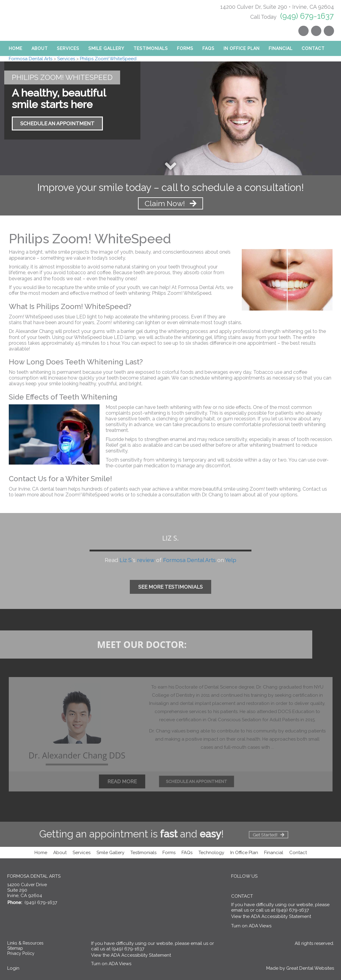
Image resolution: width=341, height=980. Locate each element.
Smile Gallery (106, 48)
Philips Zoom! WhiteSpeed (108, 59)
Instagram (303, 31)
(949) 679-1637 (307, 16)
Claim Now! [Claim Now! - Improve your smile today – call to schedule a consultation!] (171, 203)
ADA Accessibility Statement (281, 916)
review (146, 560)
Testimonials (151, 48)
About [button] (40, 48)
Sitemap (15, 948)
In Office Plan (242, 48)
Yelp (231, 560)
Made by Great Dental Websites (300, 968)
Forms (185, 48)
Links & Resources (25, 943)
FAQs (187, 853)
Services (68, 48)
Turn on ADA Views (251, 926)
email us (240, 910)
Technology (211, 853)
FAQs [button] (208, 48)
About (60, 853)
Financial (281, 48)
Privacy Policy (21, 953)
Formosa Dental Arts (31, 59)
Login (13, 968)
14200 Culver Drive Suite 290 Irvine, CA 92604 (27, 890)
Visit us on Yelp (316, 31)
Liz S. (126, 560)
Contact (313, 48)
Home (16, 48)
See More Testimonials (170, 587)
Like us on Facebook (329, 31)
